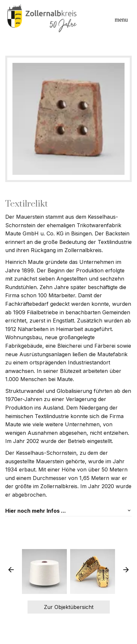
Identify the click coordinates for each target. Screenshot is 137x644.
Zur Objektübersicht (69, 607)
